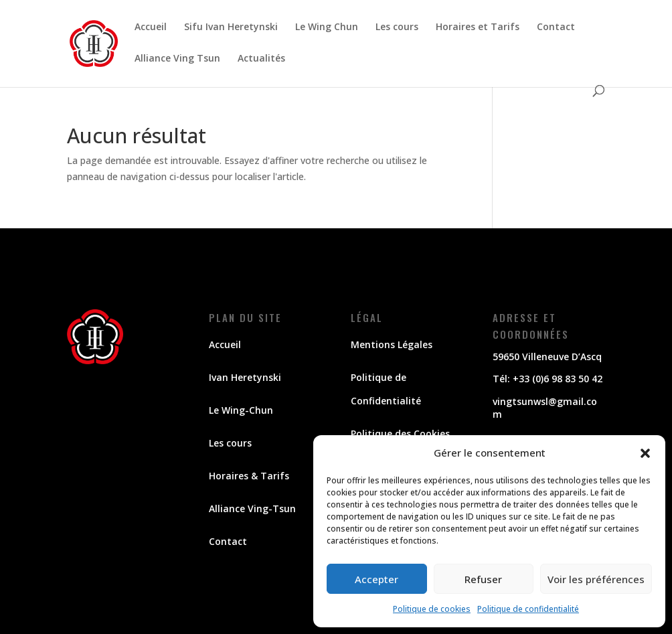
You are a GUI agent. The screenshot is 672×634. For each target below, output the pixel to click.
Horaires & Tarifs (249, 476)
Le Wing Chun (327, 27)
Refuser (483, 579)
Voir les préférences (596, 579)
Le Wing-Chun (241, 410)
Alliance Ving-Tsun (252, 508)
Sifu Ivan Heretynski (231, 27)
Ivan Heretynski (245, 377)
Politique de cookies (432, 609)
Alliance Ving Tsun (177, 59)
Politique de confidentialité (528, 609)
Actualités (261, 59)
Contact (556, 27)
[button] (645, 453)
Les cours (397, 27)
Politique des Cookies (400, 433)
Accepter (376, 579)
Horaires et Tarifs (478, 27)
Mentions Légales (392, 344)
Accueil (151, 27)
